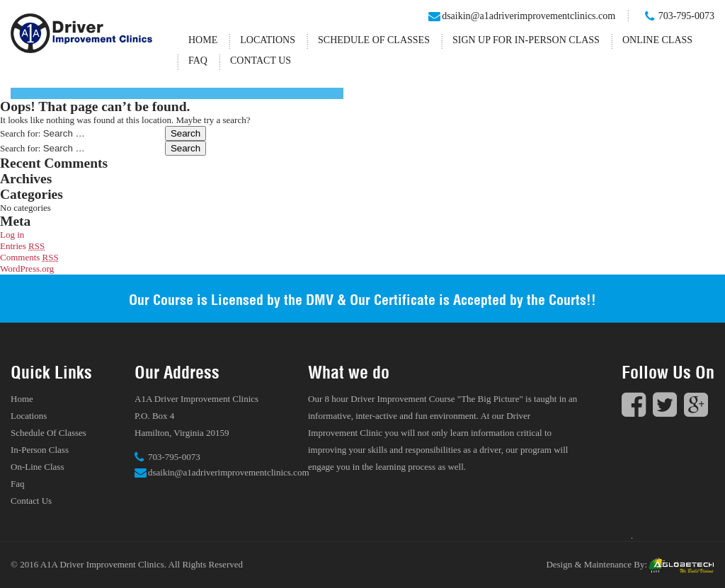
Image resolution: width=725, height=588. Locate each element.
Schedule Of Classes (374, 40)
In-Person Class (40, 450)
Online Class (657, 40)
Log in (12, 235)
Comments (29, 257)
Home (203, 40)
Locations (268, 40)
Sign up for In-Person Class (526, 40)
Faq (198, 60)
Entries (22, 246)
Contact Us (261, 60)
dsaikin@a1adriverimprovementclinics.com (529, 16)
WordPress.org (27, 269)
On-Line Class (37, 467)
